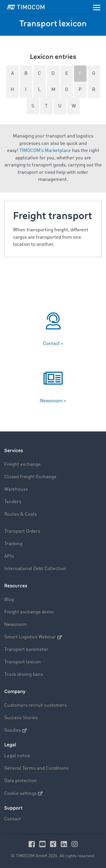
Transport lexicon (23, 662)
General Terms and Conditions (36, 768)
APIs (9, 556)
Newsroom (16, 625)
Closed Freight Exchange (30, 477)
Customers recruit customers (35, 705)
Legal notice (17, 756)
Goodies (16, 731)
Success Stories (21, 718)
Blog (9, 600)
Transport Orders (22, 531)
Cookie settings (23, 793)
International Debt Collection (35, 569)
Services (14, 451)
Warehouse (16, 489)
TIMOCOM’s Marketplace (45, 151)
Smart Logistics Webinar (33, 637)
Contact (13, 819)
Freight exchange (22, 464)
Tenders (13, 502)
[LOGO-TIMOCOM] (26, 7)
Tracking (13, 544)
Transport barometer (26, 650)
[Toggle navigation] (97, 7)
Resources (16, 586)
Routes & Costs (20, 514)
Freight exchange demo (29, 612)
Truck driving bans (24, 675)
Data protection (20, 781)
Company (15, 692)
